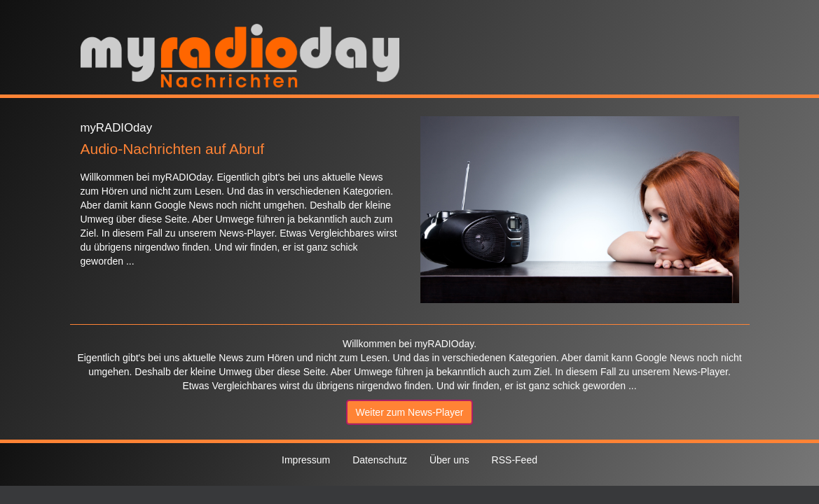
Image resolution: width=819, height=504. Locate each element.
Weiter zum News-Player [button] (410, 412)
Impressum (306, 460)
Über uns (449, 460)
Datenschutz (380, 460)
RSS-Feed (515, 460)
